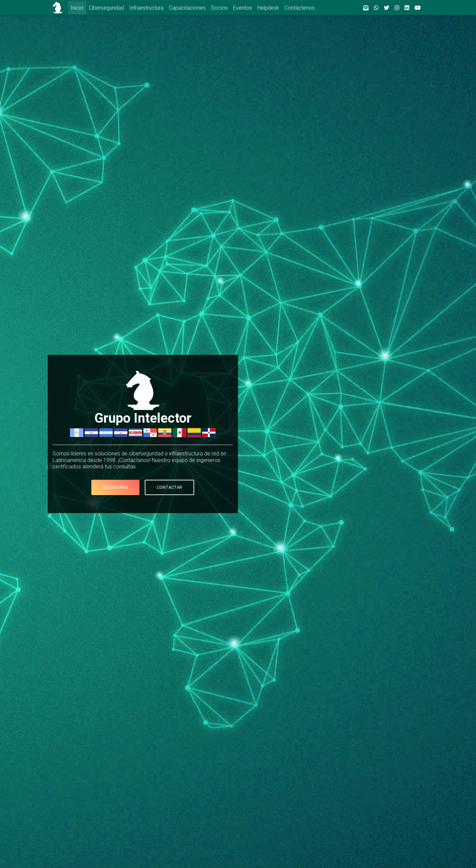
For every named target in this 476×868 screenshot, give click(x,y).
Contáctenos (300, 8)
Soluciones (105, 487)
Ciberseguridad (106, 8)
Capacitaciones (187, 8)
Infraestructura (146, 8)
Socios (219, 8)
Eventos (243, 8)
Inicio (77, 8)
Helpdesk (268, 8)
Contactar (160, 487)
